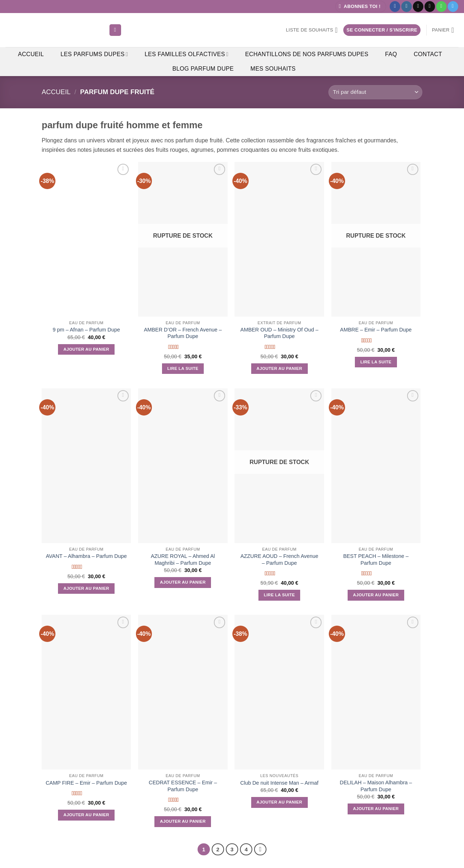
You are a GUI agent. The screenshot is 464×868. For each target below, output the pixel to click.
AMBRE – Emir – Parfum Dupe (376, 330)
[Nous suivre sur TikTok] (418, 7)
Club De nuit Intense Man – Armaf (279, 783)
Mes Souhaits (273, 69)
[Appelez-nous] (441, 7)
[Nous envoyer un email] (430, 7)
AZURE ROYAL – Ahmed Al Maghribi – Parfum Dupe (183, 560)
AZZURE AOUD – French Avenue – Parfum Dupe (279, 560)
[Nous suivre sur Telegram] (453, 7)
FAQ (391, 54)
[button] (361, 7)
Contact (428, 54)
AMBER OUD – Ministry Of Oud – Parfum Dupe (279, 333)
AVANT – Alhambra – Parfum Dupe (86, 556)
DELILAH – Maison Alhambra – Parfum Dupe (376, 786)
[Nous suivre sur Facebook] (395, 7)
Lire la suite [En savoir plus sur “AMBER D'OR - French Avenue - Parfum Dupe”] (183, 368)
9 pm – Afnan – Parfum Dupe (86, 330)
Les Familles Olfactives (187, 54)
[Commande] (375, 92)
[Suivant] (260, 850)
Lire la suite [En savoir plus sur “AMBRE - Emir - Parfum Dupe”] (376, 362)
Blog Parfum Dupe (203, 69)
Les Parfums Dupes (94, 54)
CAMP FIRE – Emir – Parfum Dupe (86, 783)
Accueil (31, 54)
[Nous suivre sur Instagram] (407, 7)
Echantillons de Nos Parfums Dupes (307, 54)
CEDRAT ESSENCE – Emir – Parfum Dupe (183, 786)
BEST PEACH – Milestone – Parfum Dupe (376, 560)
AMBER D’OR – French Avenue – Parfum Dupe (183, 333)
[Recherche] (115, 30)
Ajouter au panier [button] (86, 349)
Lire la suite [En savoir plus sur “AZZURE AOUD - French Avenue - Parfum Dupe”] (279, 595)
